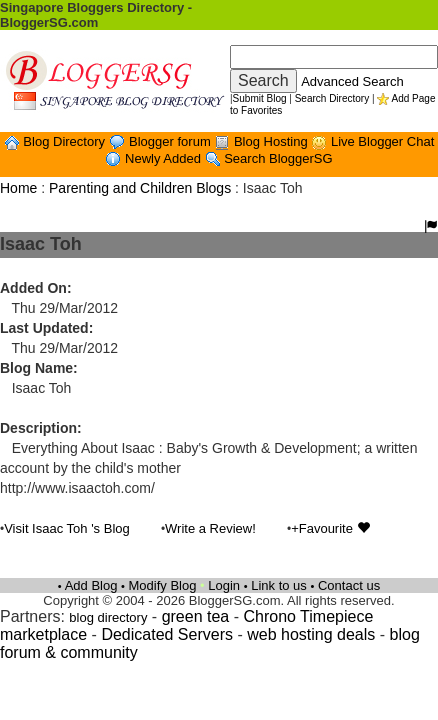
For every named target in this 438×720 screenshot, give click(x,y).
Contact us (349, 585)
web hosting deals (311, 634)
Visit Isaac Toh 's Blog (67, 528)
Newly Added (165, 158)
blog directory (108, 617)
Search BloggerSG (278, 158)
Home (18, 188)
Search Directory (332, 98)
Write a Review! (210, 528)
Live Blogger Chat (382, 141)
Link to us (279, 585)
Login (224, 585)
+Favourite (330, 528)
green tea (196, 616)
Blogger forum (171, 141)
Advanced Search (352, 81)
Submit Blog (260, 98)
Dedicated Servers (167, 634)
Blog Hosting (272, 141)
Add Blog (91, 585)
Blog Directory (65, 141)
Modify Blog (163, 585)
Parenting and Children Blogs (140, 188)
